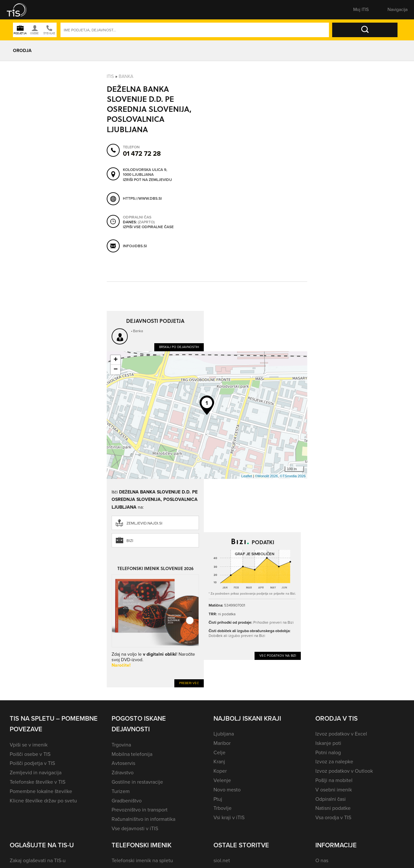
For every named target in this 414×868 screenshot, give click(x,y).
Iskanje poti (328, 743)
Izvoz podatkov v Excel (341, 734)
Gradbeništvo (127, 801)
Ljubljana (224, 734)
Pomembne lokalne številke (41, 791)
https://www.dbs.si (142, 198)
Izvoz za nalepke (334, 762)
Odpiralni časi (331, 799)
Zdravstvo (123, 773)
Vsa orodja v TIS (333, 817)
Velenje (222, 780)
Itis (110, 76)
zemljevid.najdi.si (144, 523)
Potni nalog (328, 752)
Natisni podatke (333, 808)
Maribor (222, 743)
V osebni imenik (334, 790)
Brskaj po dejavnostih (179, 347)
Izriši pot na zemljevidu (147, 180)
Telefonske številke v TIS (38, 782)
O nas (322, 860)
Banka (126, 76)
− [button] (116, 370)
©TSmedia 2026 (293, 476)
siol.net (222, 860)
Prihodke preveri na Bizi (273, 622)
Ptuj (218, 799)
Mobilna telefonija (132, 754)
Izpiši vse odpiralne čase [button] (148, 227)
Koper (220, 771)
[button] (21, 10)
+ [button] (116, 360)
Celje (219, 752)
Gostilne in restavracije (137, 782)
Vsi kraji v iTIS (229, 817)
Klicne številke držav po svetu (43, 801)
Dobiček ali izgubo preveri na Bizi (237, 636)
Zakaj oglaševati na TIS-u (38, 860)
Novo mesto (227, 790)
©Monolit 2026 (266, 476)
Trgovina (121, 745)
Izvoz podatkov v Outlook (344, 771)
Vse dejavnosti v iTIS (135, 828)
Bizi (130, 541)
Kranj (219, 762)
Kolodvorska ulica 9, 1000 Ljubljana (145, 172)
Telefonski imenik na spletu (142, 860)
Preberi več (189, 683)
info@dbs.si (135, 246)
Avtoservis (123, 763)
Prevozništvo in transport (140, 810)
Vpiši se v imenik (29, 745)
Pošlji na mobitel (334, 780)
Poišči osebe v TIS (30, 754)
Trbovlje (223, 808)
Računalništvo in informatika (143, 819)
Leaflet (247, 476)
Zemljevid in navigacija (36, 773)
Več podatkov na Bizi (278, 656)
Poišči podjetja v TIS (32, 763)
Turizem (121, 791)
